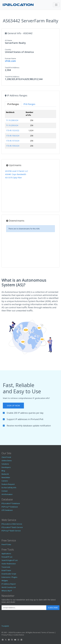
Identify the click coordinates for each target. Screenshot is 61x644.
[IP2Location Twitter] (6, 640)
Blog (3, 471)
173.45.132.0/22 (13, 130)
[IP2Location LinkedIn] (21, 640)
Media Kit (5, 474)
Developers (6, 467)
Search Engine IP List (10, 560)
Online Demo (7, 461)
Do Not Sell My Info (9, 488)
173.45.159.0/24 (13, 146)
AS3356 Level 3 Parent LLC (17, 171)
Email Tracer (6, 570)
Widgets (5, 581)
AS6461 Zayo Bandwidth (16, 174)
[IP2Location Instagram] (18, 640)
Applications (6, 554)
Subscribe (53, 608)
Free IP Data (6, 544)
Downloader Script (9, 574)
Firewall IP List (7, 557)
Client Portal (6, 457)
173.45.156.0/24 (13, 136)
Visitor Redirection (9, 564)
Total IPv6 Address (12, 77)
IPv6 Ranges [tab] (29, 104)
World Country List (9, 587)
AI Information (7, 494)
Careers (5, 481)
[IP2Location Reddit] (9, 640)
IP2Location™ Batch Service (12, 527)
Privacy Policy (7, 635)
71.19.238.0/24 (12, 120)
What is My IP (7, 591)
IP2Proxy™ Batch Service (11, 531)
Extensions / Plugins (9, 577)
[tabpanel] (30, 130)
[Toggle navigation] (56, 5)
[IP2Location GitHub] (12, 640)
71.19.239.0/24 (12, 125)
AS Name (8, 40)
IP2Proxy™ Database (10, 507)
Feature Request (8, 484)
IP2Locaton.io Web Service (12, 524)
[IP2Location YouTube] (15, 640)
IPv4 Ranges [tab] (13, 104)
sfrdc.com (10, 61)
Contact (5, 491)
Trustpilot (5, 626)
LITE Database (7, 510)
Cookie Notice (19, 635)
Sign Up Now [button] (13, 405)
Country (8, 49)
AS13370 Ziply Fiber (14, 178)
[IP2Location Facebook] (3, 640)
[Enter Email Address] (24, 608)
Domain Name (10, 58)
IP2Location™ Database (11, 503)
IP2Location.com (19, 632)
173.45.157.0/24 (13, 141)
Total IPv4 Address (12, 68)
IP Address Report (9, 584)
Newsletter (6, 477)
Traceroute (6, 567)
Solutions (5, 464)
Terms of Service (48, 632)
